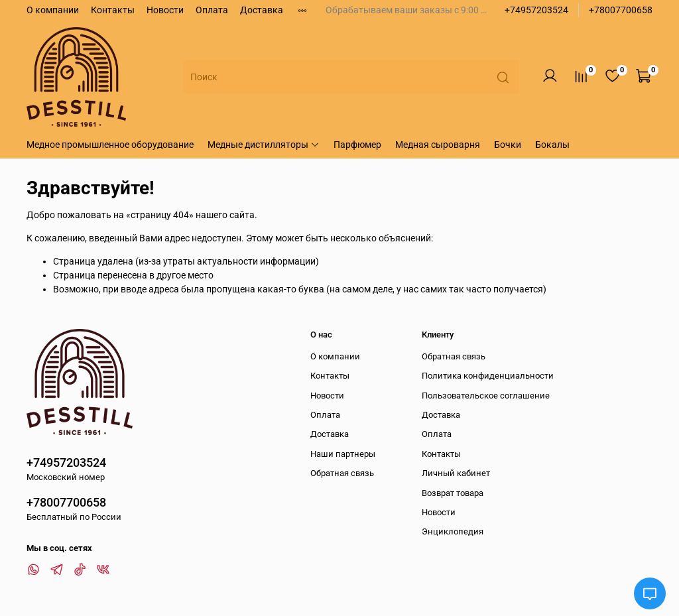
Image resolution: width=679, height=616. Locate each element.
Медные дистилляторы (264, 145)
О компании (53, 10)
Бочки (508, 145)
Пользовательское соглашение (486, 396)
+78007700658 (621, 10)
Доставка (262, 10)
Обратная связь (342, 473)
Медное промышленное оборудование (110, 145)
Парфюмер (357, 145)
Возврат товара (453, 493)
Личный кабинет (456, 473)
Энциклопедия (453, 531)
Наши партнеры (343, 454)
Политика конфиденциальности (488, 376)
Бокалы (552, 145)
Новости (165, 10)
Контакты (113, 10)
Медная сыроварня (438, 145)
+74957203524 (536, 10)
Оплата (212, 10)
